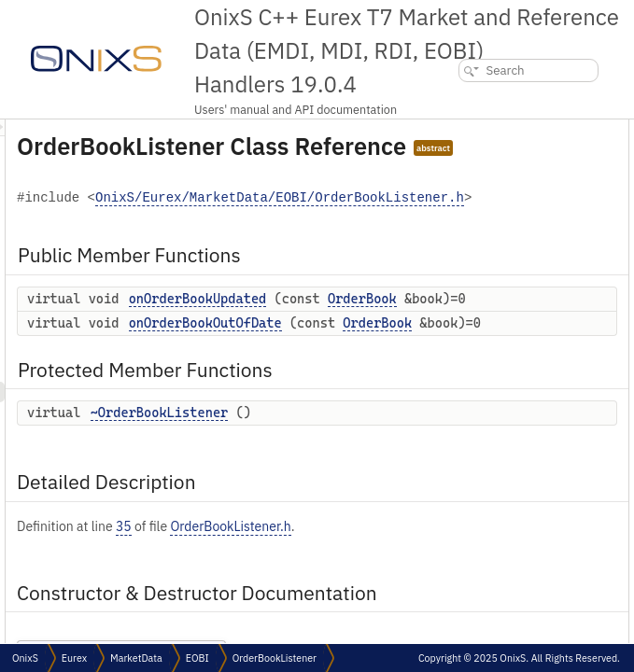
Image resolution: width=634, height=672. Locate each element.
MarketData (136, 658)
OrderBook (450, 390)
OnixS (25, 658)
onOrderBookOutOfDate (439, 434)
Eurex (74, 658)
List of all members (545, 355)
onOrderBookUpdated (431, 371)
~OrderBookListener (393, 593)
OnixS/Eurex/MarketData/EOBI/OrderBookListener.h (442, 270)
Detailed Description (549, 232)
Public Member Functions (564, 129)
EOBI (197, 658)
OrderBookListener (275, 658)
